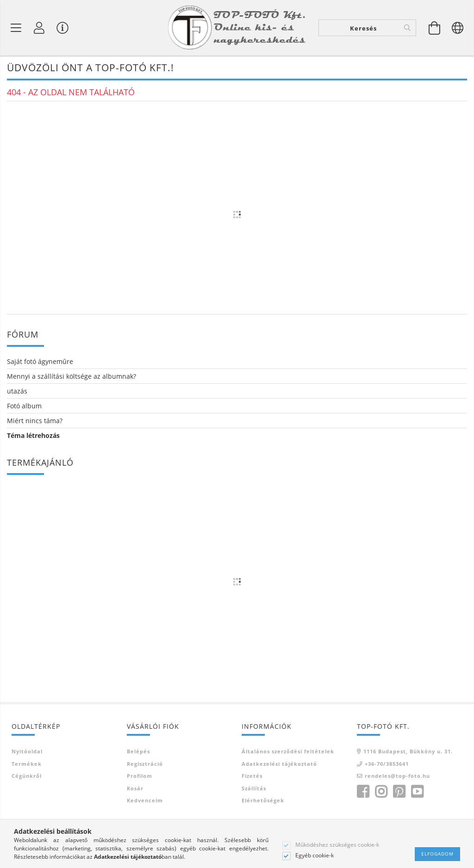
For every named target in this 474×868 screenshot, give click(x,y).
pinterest (399, 792)
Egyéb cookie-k (315, 856)
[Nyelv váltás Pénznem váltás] (458, 28)
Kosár (135, 789)
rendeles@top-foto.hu (397, 777)
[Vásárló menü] (62, 28)
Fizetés (252, 777)
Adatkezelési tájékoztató (279, 764)
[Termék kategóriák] (16, 28)
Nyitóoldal (27, 752)
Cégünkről (27, 777)
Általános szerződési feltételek (288, 752)
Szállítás (254, 789)
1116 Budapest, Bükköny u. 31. (408, 752)
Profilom (140, 777)
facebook (363, 792)
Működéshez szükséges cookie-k (337, 845)
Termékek (27, 764)
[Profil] (39, 28)
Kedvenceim (145, 801)
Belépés (138, 752)
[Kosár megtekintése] (435, 28)
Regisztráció (145, 764)
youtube (417, 792)
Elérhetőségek (263, 801)
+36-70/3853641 (387, 764)
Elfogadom (437, 854)
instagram (381, 792)
